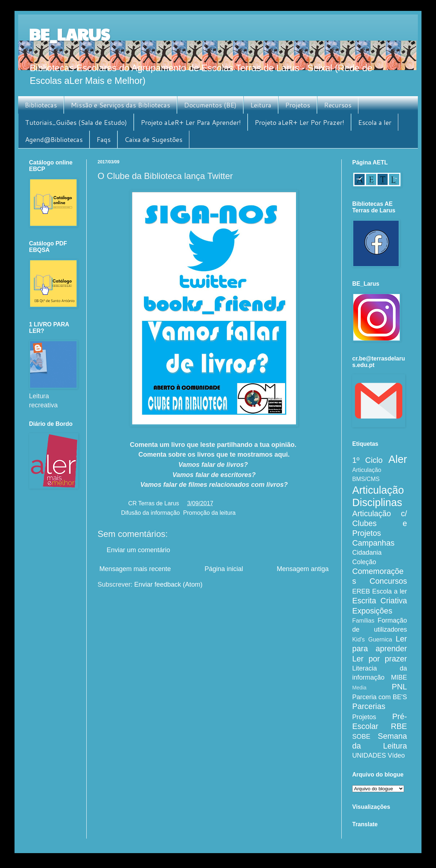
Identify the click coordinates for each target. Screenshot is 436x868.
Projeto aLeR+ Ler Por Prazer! (299, 122)
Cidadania (367, 553)
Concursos (388, 581)
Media (359, 688)
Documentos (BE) (210, 105)
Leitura (261, 105)
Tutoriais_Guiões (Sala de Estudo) (76, 122)
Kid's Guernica (372, 639)
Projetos (298, 105)
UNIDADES (369, 755)
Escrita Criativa (380, 601)
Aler (398, 459)
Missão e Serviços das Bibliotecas (120, 105)
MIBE (399, 677)
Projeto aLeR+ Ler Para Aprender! (191, 122)
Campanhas (373, 543)
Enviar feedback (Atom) (168, 584)
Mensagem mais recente (135, 569)
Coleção (364, 562)
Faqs (104, 139)
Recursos (338, 105)
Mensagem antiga (303, 569)
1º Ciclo (367, 460)
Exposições (372, 611)
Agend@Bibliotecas (54, 139)
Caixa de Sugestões (153, 139)
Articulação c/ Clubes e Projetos (380, 523)
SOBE (361, 737)
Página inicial (224, 569)
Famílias (363, 620)
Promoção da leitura (209, 513)
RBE (399, 726)
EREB (361, 591)
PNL (399, 687)
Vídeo (396, 755)
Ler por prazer (380, 659)
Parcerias (369, 706)
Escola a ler (375, 122)
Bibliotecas (41, 105)
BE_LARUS (69, 34)
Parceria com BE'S (380, 697)
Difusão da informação (151, 513)
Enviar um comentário (138, 550)
